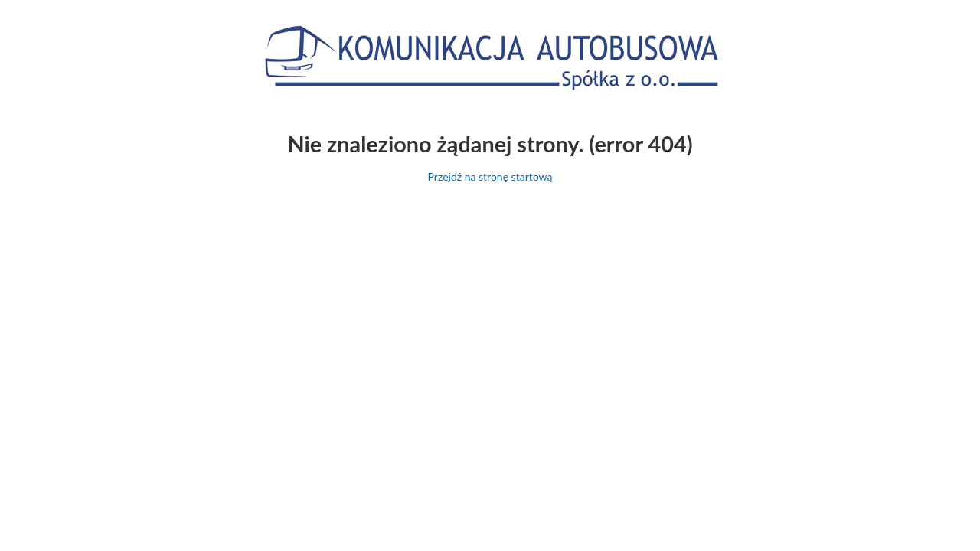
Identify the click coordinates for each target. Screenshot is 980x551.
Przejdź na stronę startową (490, 176)
